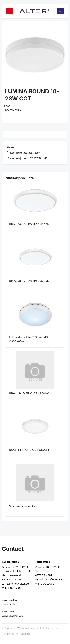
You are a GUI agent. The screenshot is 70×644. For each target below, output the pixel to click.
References (9, 628)
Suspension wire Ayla (23, 506)
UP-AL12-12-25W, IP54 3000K (29, 393)
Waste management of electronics (37, 628)
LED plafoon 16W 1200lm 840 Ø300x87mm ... (28, 339)
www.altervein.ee (12, 616)
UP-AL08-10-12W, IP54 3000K (29, 281)
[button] (8, 55)
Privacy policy (10, 634)
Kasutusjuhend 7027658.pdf (27, 158)
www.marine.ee (11, 604)
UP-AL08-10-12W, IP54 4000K (29, 224)
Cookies (25, 634)
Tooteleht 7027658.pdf (23, 153)
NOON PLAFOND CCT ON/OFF (29, 450)
